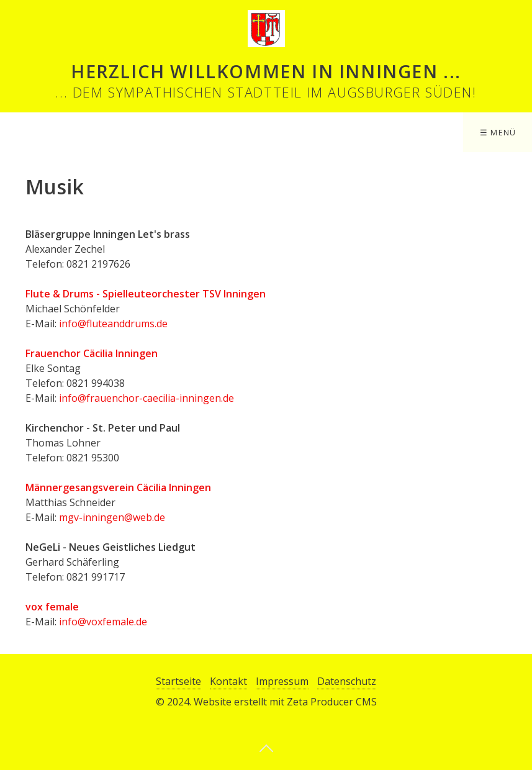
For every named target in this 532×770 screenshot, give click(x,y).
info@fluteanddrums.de (113, 324)
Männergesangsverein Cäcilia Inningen (118, 487)
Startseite (178, 681)
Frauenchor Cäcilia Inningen (92, 353)
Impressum (282, 681)
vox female (52, 607)
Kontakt (228, 681)
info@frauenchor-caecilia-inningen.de (147, 398)
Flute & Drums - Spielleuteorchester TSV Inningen (146, 294)
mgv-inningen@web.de (112, 517)
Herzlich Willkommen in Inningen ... (266, 71)
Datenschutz (347, 681)
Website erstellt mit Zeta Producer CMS (285, 702)
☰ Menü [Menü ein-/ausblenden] (498, 132)
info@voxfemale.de (103, 622)
